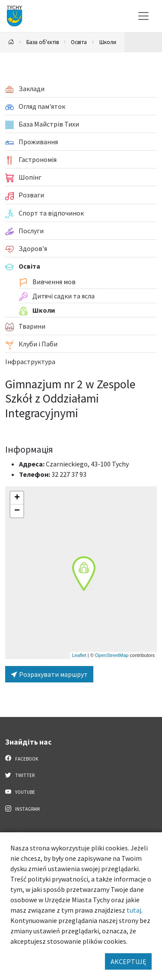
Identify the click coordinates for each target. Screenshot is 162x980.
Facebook (22, 758)
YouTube (20, 792)
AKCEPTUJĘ (128, 961)
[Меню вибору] (143, 16)
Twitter (20, 775)
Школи (108, 42)
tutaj (134, 910)
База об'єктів (43, 42)
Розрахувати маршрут (49, 674)
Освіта (79, 42)
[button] (84, 574)
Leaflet (79, 655)
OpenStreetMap (112, 655)
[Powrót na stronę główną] (11, 42)
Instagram (22, 809)
